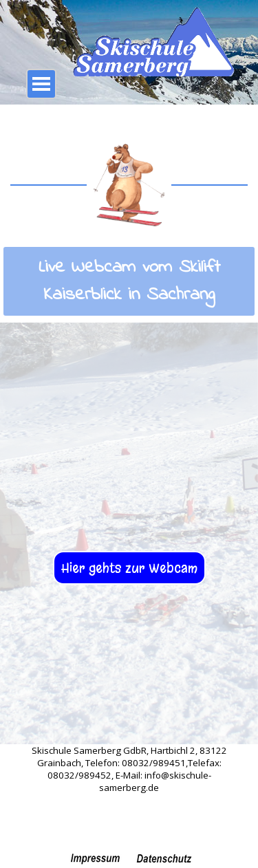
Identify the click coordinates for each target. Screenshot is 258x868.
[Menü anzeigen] (41, 84)
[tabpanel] (129, 281)
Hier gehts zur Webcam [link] (129, 568)
